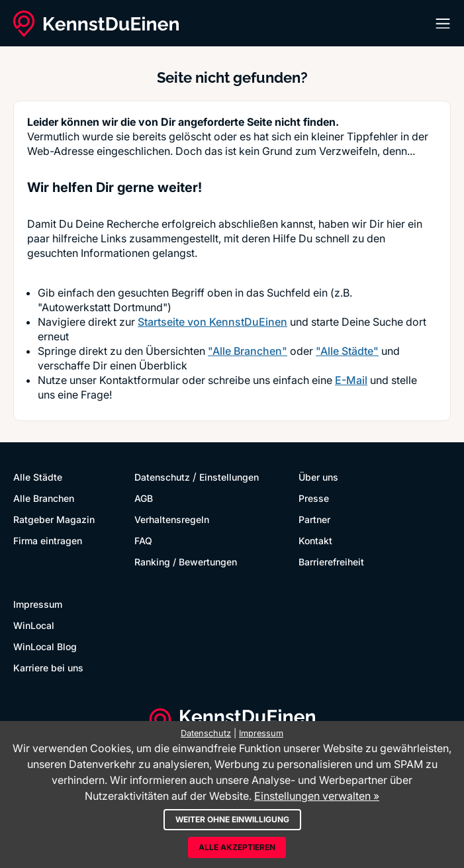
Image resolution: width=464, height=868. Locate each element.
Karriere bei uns (48, 668)
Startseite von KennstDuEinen (212, 322)
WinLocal (34, 625)
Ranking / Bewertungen (186, 562)
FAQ (143, 541)
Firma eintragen (48, 541)
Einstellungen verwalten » (317, 796)
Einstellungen (229, 477)
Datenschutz (162, 477)
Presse (314, 498)
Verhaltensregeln (172, 519)
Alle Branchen (44, 498)
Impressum (38, 604)
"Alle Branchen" (248, 351)
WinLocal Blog (45, 647)
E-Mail (351, 380)
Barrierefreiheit (331, 562)
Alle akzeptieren (237, 847)
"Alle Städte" (347, 351)
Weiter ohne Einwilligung (232, 819)
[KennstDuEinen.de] (96, 24)
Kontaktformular (139, 380)
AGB (144, 498)
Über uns (318, 477)
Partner (314, 519)
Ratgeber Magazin (54, 519)
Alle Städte (38, 477)
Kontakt (315, 541)
